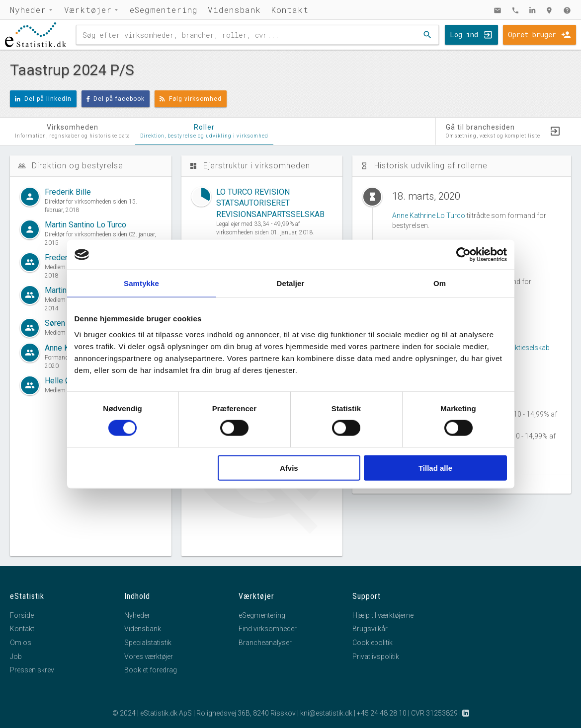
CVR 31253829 (434, 713)
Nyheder (28, 10)
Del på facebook (116, 99)
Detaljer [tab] (291, 283)
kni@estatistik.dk (326, 713)
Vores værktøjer (149, 656)
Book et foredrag (151, 670)
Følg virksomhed (191, 99)
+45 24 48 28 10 (382, 713)
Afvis (289, 468)
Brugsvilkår (370, 629)
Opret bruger (532, 35)
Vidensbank (234, 10)
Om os (21, 643)
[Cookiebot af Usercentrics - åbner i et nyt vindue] (463, 255)
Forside (22, 615)
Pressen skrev (32, 670)
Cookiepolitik (373, 643)
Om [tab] (440, 283)
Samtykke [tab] (141, 283)
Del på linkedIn (43, 99)
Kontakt (290, 10)
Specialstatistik (148, 643)
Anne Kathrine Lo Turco (429, 216)
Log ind (464, 35)
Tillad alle (435, 468)
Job (16, 656)
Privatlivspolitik (376, 656)
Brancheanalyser (265, 643)
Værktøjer (88, 10)
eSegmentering (164, 10)
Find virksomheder (268, 629)
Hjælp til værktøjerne (383, 615)
